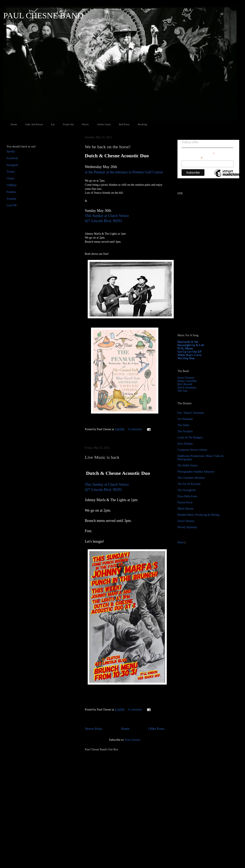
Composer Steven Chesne (192, 450)
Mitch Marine (185, 509)
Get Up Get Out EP (190, 352)
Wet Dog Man (186, 358)
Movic (85, 124)
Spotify (11, 151)
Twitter (11, 172)
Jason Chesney (186, 378)
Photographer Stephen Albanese (196, 472)
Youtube (11, 199)
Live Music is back (102, 457)
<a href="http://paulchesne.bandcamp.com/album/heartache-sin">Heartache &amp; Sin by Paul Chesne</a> (203, 283)
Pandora (11, 192)
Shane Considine (187, 381)
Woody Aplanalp (187, 527)
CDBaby (12, 185)
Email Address (192, 158)
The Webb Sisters (188, 465)
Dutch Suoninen (187, 388)
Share (181, 542)
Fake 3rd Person (34, 124)
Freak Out (68, 124)
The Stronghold (187, 490)
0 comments (135, 429)
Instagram (12, 165)
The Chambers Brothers (191, 478)
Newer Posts (93, 729)
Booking (142, 124)
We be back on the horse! (108, 147)
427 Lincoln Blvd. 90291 (103, 221)
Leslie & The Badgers (190, 437)
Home (14, 124)
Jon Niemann (185, 419)
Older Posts (156, 729)
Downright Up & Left (191, 345)
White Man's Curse (190, 355)
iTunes (10, 178)
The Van (182, 391)
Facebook (12, 158)
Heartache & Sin (188, 342)
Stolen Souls (104, 124)
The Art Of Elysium (189, 484)
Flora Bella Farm (187, 496)
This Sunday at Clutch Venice (107, 216)
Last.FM (12, 205)
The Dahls (183, 425)
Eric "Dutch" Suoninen (191, 413)
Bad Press (124, 124)
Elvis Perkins (185, 444)
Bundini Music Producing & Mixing (198, 515)
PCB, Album (185, 348)
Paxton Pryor (185, 502)
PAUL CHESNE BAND (43, 16)
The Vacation (185, 431)
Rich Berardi (185, 384)
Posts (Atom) (132, 740)
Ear (53, 124)
